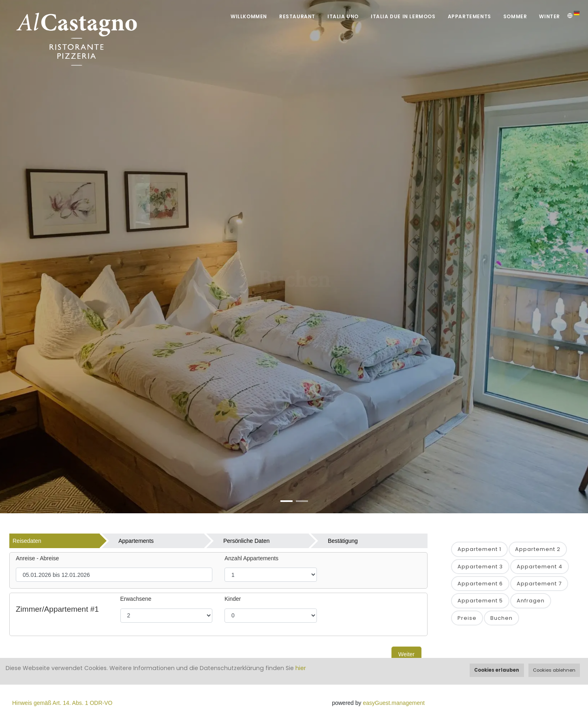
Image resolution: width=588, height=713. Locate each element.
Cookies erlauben (497, 670)
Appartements (469, 16)
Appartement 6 (480, 584)
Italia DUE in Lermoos (403, 16)
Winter (550, 16)
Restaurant (297, 16)
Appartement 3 (480, 567)
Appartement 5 (480, 601)
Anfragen (531, 601)
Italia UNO (343, 16)
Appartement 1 (479, 549)
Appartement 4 (540, 567)
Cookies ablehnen (554, 670)
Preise (467, 618)
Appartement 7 (539, 584)
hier (301, 668)
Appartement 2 (538, 549)
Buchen (501, 618)
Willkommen (249, 16)
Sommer (515, 16)
